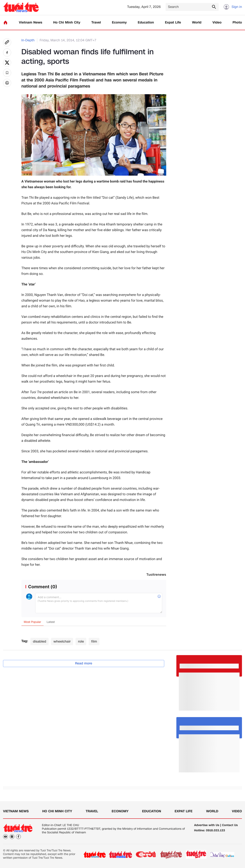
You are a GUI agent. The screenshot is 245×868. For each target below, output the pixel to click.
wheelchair (62, 641)
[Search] (192, 7)
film (94, 641)
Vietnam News (30, 23)
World (197, 23)
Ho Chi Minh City (67, 23)
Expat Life (173, 23)
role (81, 641)
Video (217, 23)
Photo (237, 23)
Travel (96, 23)
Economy (119, 23)
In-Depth (28, 40)
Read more (84, 663)
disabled (39, 641)
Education (146, 23)
